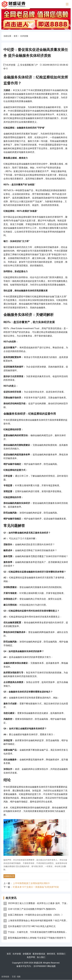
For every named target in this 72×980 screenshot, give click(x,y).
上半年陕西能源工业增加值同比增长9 (31, 883)
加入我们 (41, 957)
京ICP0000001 (40, 966)
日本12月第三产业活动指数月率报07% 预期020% (32, 909)
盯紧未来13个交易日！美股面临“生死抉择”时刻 (36, 887)
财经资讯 (51, 954)
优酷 (19, 977)
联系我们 (61, 954)
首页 (16, 36)
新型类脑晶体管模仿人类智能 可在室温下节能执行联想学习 (37, 938)
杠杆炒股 (24, 36)
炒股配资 (27, 954)
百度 (14, 977)
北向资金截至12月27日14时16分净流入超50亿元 (32, 926)
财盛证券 (38, 963)
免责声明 (31, 957)
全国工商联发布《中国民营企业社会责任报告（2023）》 (36, 915)
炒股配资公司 (9, 876)
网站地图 (51, 966)
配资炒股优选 (39, 954)
